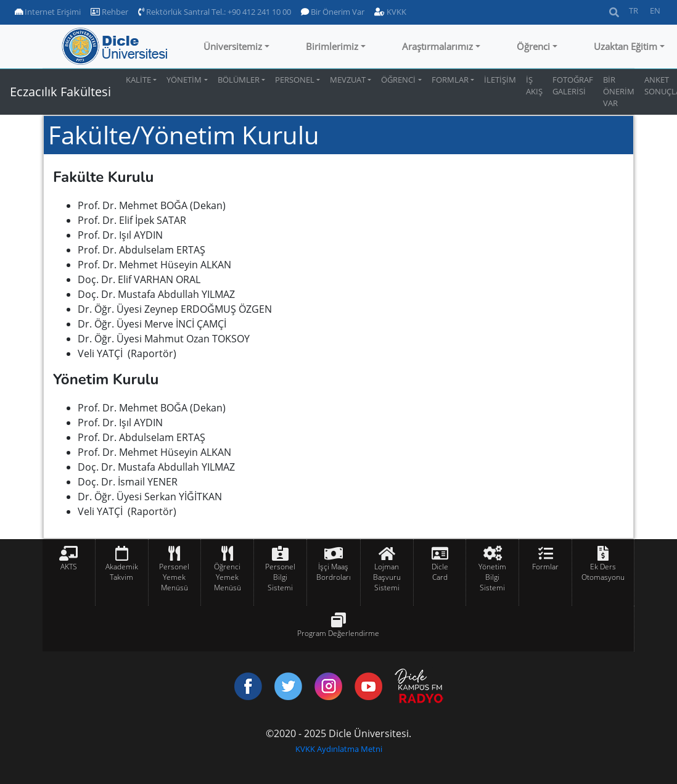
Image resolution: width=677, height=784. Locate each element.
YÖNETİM (184, 80)
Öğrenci (533, 46)
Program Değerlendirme (338, 633)
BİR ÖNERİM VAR (619, 91)
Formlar (545, 567)
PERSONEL (295, 80)
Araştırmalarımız (437, 46)
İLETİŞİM (500, 80)
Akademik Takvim (122, 572)
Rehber (109, 12)
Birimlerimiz (332, 46)
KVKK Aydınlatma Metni (339, 749)
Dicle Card (440, 572)
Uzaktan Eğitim (626, 46)
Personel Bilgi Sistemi (280, 577)
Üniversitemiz (233, 46)
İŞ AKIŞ (534, 85)
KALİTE (138, 80)
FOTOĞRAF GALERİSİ (573, 85)
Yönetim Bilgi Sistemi (492, 577)
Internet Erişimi (48, 12)
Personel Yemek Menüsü (174, 577)
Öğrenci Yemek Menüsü (228, 577)
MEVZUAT (348, 80)
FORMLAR (450, 80)
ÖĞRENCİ (398, 80)
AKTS (69, 567)
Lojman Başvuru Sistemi (387, 577)
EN (655, 10)
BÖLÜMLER (239, 80)
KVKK (390, 12)
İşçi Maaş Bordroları (334, 572)
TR (634, 10)
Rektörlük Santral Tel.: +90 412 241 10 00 (215, 12)
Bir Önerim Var (333, 12)
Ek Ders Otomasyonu (603, 572)
